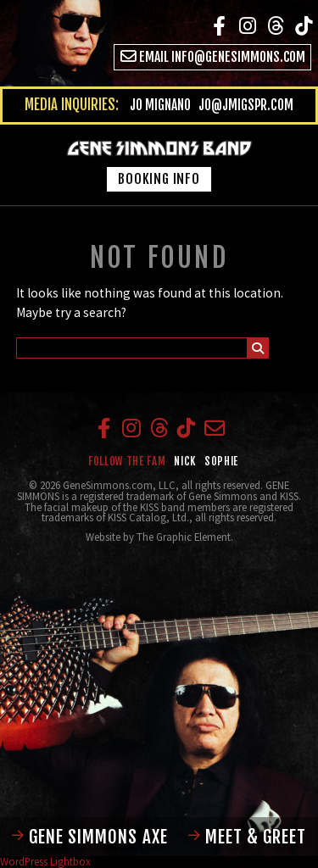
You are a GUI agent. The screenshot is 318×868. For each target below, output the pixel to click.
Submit (258, 350)
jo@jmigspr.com (246, 105)
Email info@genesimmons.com (213, 57)
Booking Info (159, 179)
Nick (185, 461)
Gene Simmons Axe (90, 837)
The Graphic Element (184, 537)
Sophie (221, 461)
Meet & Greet (247, 837)
